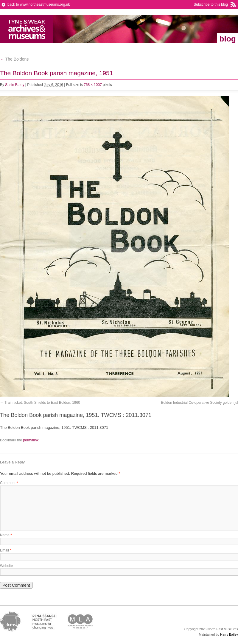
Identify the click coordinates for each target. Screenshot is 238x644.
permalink (31, 440)
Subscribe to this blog (211, 4)
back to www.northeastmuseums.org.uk (39, 4)
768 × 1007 (93, 85)
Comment (9, 483)
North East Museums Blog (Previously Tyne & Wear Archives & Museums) (27, 29)
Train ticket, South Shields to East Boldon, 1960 (42, 403)
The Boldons (14, 59)
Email (6, 550)
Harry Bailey (229, 634)
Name (6, 535)
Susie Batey (15, 85)
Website (6, 566)
